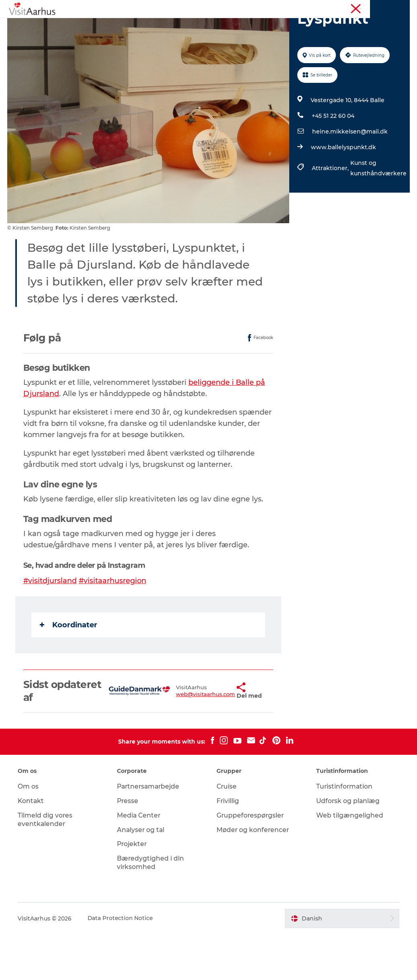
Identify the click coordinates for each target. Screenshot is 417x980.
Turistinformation (296, 8)
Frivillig (228, 847)
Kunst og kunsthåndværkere (378, 214)
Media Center (140, 861)
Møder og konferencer (351, 8)
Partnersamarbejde (150, 832)
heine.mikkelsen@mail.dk (350, 177)
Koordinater (69, 670)
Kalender (172, 26)
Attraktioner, (331, 214)
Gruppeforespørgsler (251, 861)
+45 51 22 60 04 (333, 162)
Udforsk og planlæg (348, 847)
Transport (237, 34)
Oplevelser (130, 26)
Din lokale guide (222, 26)
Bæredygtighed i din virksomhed (151, 908)
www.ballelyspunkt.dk (343, 193)
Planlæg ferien (188, 34)
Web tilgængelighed (349, 861)
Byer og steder (281, 26)
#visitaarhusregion (114, 626)
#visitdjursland (51, 626)
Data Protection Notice (122, 964)
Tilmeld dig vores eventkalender (46, 865)
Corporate (397, 8)
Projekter (133, 890)
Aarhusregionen (248, 8)
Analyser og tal (142, 875)
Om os (29, 832)
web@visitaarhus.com (183, 740)
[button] (216, 737)
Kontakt (32, 847)
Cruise (227, 832)
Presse (129, 847)
